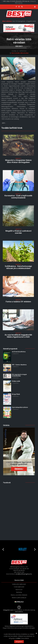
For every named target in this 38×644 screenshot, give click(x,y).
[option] (19, 549)
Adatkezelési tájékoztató (19, 584)
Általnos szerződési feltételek (19, 595)
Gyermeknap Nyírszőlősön (20, 407)
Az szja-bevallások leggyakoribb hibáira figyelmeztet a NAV (18, 336)
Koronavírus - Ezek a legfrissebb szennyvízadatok (18, 197)
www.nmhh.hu (19, 612)
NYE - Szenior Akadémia (19, 365)
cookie (18, 638)
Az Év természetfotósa (19, 352)
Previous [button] (3, 549)
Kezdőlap (14, 51)
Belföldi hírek (23, 51)
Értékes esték (16, 381)
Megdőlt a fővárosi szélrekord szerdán (18, 232)
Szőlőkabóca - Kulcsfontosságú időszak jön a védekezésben (18, 267)
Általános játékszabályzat (19, 598)
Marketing (19, 592)
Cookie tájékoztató (19, 587)
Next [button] (35, 549)
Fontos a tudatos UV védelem (18, 302)
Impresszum (19, 590)
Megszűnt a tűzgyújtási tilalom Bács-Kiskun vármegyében (18, 161)
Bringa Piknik (16, 394)
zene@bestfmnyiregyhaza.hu (24, 574)
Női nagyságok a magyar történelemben (19, 375)
